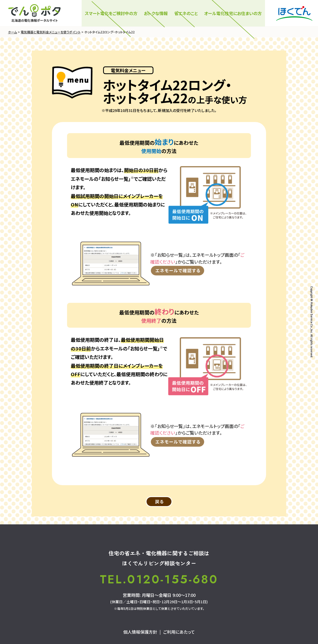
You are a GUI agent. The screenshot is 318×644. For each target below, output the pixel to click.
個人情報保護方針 (140, 632)
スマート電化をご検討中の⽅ (111, 13)
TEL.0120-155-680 (159, 579)
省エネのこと (186, 13)
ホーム (12, 32)
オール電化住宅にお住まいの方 (233, 13)
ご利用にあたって (179, 632)
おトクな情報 (156, 13)
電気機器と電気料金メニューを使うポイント (51, 32)
